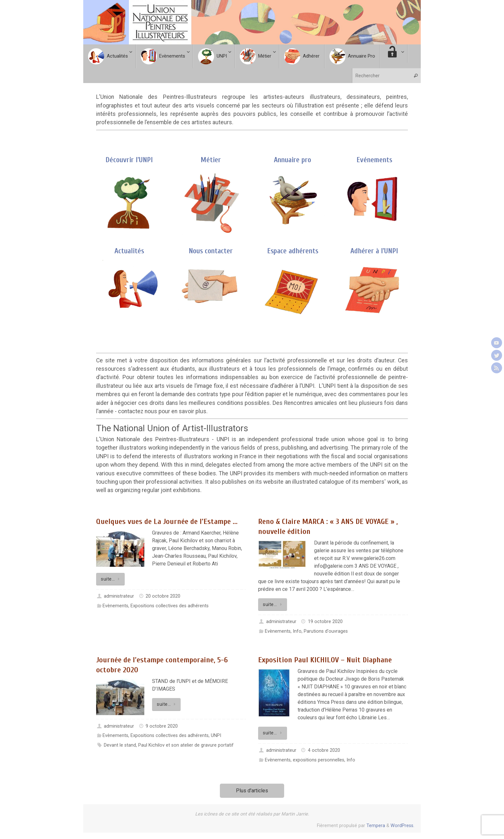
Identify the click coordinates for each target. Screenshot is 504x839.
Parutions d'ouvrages (326, 631)
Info (297, 631)
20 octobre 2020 (163, 596)
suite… (112, 579)
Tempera (376, 826)
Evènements (115, 606)
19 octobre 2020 (325, 622)
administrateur (119, 596)
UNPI (216, 736)
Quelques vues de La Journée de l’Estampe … (167, 522)
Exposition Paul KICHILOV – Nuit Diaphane (325, 660)
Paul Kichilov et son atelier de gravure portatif (186, 745)
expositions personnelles (319, 760)
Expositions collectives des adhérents (170, 606)
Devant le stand (120, 745)
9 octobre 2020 (162, 726)
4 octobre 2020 (324, 750)
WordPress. (402, 826)
